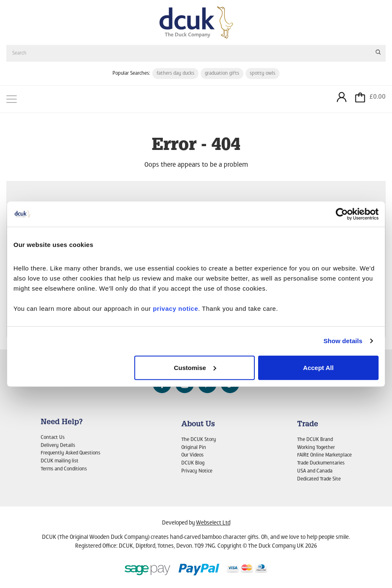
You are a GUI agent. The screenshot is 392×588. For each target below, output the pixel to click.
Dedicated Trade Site (319, 479)
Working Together (316, 448)
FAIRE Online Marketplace (324, 455)
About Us (198, 425)
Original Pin (194, 448)
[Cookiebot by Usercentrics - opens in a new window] (342, 214)
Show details (343, 341)
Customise (195, 367)
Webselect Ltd (213, 523)
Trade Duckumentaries (321, 463)
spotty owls (263, 73)
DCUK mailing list (60, 461)
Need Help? (62, 423)
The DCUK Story (199, 440)
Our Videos (192, 455)
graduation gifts (222, 73)
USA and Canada (315, 471)
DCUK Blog (193, 463)
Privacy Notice (197, 471)
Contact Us (53, 438)
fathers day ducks (175, 73)
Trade (308, 425)
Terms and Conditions (64, 469)
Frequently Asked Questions (71, 453)
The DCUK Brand (315, 440)
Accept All (318, 367)
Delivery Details (58, 446)
